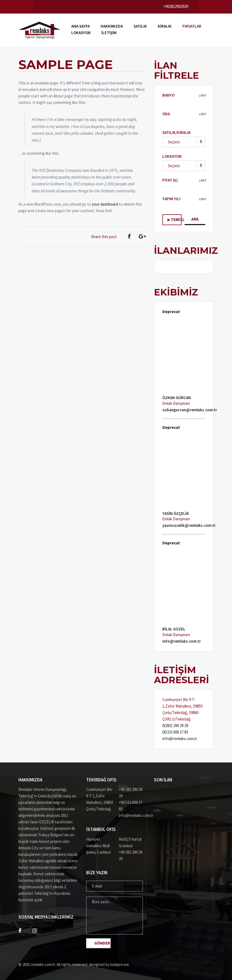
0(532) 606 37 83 (175, 732)
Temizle (176, 220)
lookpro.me (120, 964)
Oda (166, 114)
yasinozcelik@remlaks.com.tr (189, 525)
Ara (195, 219)
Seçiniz (174, 142)
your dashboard (105, 204)
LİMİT (203, 95)
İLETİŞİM (109, 33)
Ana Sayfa (80, 26)
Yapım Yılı (171, 199)
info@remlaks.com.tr (182, 641)
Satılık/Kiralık (177, 132)
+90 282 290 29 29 (130, 793)
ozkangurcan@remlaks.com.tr (190, 410)
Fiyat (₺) (170, 180)
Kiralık (165, 26)
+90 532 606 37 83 (130, 806)
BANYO (168, 95)
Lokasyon (81, 33)
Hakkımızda (112, 26)
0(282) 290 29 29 (175, 726)
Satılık (140, 26)
